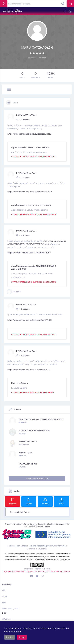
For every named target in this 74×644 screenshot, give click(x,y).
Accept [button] (22, 637)
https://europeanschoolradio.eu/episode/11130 (29, 133)
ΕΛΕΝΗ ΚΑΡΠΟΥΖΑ (28, 442)
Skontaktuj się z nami (11, 609)
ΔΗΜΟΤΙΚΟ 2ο (25, 453)
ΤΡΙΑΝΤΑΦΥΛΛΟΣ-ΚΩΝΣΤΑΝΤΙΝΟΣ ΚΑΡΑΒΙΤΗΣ (41, 419)
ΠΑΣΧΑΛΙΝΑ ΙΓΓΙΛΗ (28, 464)
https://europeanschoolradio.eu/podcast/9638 (30, 191)
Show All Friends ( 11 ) (37, 479)
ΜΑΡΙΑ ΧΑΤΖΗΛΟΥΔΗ (26, 114)
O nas (5, 596)
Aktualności (7, 619)
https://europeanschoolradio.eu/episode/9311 (29, 369)
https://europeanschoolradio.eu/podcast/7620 (30, 319)
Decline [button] (10, 637)
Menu (15, 103)
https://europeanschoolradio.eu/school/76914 (29, 252)
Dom (4, 590)
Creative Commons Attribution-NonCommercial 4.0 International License (37, 572)
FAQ (4, 602)
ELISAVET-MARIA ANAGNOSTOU (34, 430)
